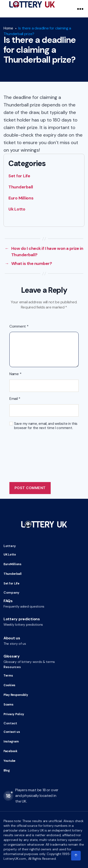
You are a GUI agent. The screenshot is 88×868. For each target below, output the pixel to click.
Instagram (11, 742)
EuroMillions (12, 564)
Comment (19, 326)
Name (15, 374)
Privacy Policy (13, 714)
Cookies (9, 685)
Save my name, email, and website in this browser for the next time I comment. (46, 426)
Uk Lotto (17, 209)
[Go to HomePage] (32, 4)
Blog (7, 771)
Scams (8, 705)
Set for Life (19, 176)
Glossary (12, 656)
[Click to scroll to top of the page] (76, 856)
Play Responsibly (15, 695)
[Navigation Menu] (80, 9)
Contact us (11, 732)
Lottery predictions (22, 619)
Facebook (10, 751)
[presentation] (45, 449)
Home (8, 28)
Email (15, 399)
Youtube (10, 761)
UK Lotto (10, 555)
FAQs (8, 601)
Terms (8, 676)
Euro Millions (21, 198)
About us (12, 638)
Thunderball (21, 187)
